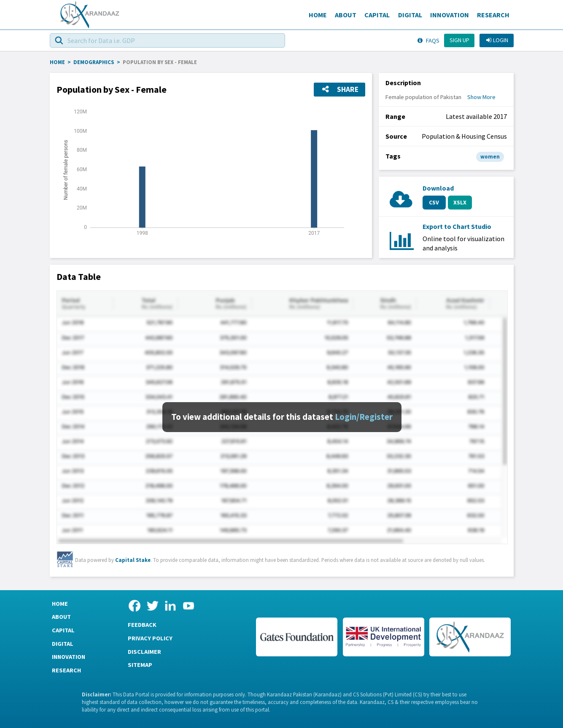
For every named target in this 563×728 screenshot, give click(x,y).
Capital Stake (133, 560)
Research (493, 15)
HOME (57, 62)
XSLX (460, 202)
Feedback (142, 625)
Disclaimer (144, 652)
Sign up (459, 40)
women (490, 157)
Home (318, 15)
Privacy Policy (150, 638)
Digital (410, 15)
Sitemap (140, 665)
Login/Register (364, 417)
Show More (481, 97)
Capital (377, 15)
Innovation (450, 15)
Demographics (94, 62)
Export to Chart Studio (457, 226)
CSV (434, 202)
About (346, 15)
